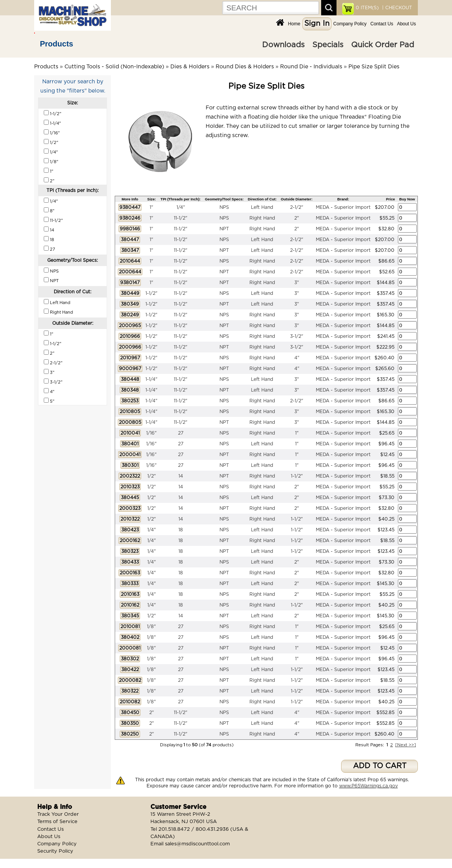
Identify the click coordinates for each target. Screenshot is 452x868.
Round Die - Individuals (311, 67)
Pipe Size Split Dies (374, 67)
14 (181, 476)
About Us (407, 24)
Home (294, 24)
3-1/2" (297, 336)
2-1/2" (297, 207)
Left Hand (262, 207)
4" (297, 358)
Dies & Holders (190, 67)
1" (151, 207)
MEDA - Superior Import (343, 207)
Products (57, 44)
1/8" (151, 627)
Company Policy (350, 24)
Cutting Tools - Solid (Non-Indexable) (114, 67)
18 (181, 530)
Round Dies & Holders (245, 67)
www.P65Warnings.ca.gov (369, 786)
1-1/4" (151, 379)
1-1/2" (151, 293)
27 (181, 433)
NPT (224, 229)
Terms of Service (57, 822)
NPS (224, 207)
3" (297, 283)
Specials (328, 45)
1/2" (152, 476)
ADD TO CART (380, 766)
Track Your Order (58, 814)
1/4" (181, 207)
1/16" (151, 433)
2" (297, 218)
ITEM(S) (367, 8)
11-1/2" (181, 218)
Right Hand (262, 218)
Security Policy (55, 851)
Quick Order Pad (383, 45)
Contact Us (382, 24)
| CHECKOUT (396, 8)
